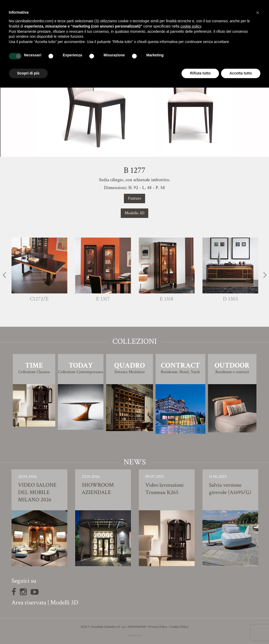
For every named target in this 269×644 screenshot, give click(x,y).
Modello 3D (134, 213)
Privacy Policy (158, 627)
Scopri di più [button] (28, 73)
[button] (258, 13)
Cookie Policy (179, 627)
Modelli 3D (64, 602)
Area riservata (29, 602)
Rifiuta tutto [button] (200, 73)
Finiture (134, 198)
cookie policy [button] (191, 26)
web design (135, 635)
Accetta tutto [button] (241, 73)
